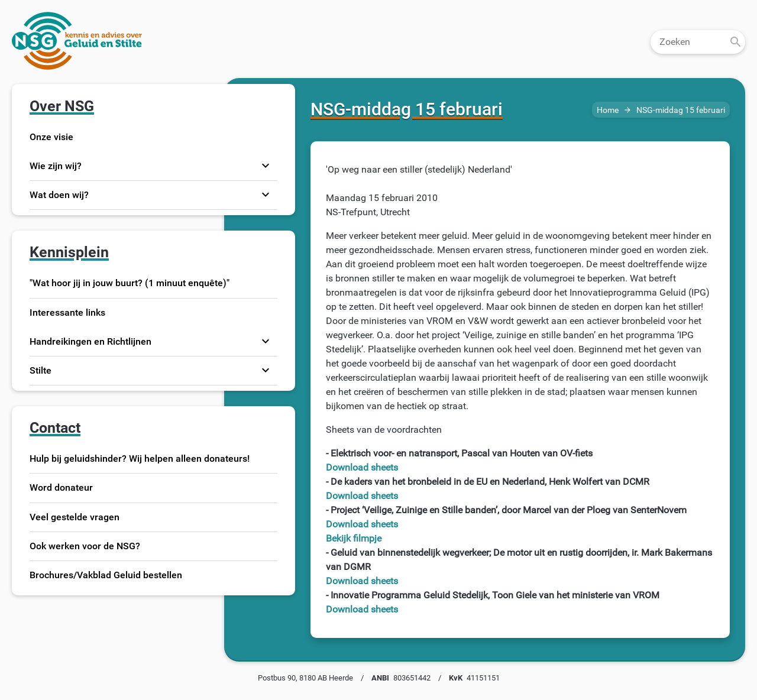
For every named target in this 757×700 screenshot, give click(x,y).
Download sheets (362, 467)
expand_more (266, 166)
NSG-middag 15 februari (681, 110)
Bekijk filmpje (354, 538)
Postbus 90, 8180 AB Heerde (305, 678)
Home (608, 110)
